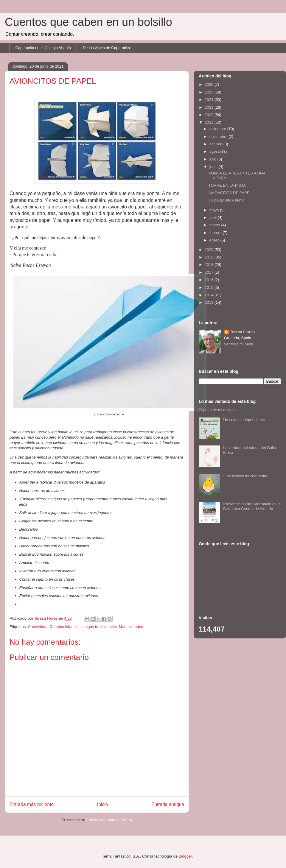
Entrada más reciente (32, 804)
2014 (210, 295)
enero (215, 240)
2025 (210, 92)
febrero (216, 233)
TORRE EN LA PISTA (227, 185)
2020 (210, 250)
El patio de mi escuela (218, 410)
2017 (210, 272)
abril (214, 218)
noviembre (219, 137)
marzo (215, 225)
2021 (210, 122)
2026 (210, 84)
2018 (210, 265)
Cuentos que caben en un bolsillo (88, 22)
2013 (210, 302)
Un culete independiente (244, 420)
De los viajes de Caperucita (106, 48)
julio (213, 159)
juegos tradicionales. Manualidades (113, 627)
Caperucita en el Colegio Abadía (43, 48)
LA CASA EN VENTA (226, 201)
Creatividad (38, 627)
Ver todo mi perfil (239, 344)
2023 (210, 107)
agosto (216, 151)
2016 (210, 280)
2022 (210, 115)
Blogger (185, 856)
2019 (210, 257)
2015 (210, 287)
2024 (210, 100)
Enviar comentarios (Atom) (109, 820)
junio (214, 167)
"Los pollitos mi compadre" (246, 476)
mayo (215, 210)
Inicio (102, 804)
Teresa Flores (243, 332)
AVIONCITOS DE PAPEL (230, 193)
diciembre (218, 129)
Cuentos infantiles (65, 627)
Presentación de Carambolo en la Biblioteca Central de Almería (252, 506)
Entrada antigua (168, 804)
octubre (216, 144)
